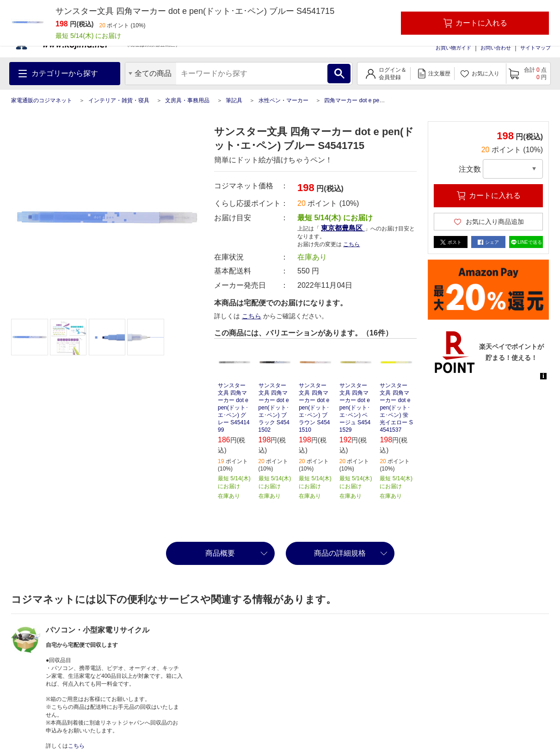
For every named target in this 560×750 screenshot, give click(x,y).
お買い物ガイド (453, 48)
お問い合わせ (496, 48)
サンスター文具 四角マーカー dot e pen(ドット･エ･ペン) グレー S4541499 (234, 408)
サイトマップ (535, 48)
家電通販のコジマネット (42, 100)
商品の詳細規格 (340, 553)
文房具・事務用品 (187, 100)
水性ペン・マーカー (283, 100)
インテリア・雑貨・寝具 (119, 100)
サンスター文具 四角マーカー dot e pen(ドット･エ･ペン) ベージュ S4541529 (355, 408)
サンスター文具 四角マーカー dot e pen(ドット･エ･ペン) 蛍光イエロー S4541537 (396, 408)
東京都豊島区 (343, 228)
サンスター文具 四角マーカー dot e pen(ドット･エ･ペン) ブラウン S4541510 (314, 408)
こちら (351, 244)
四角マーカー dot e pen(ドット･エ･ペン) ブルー (384, 100)
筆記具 (234, 100)
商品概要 (220, 553)
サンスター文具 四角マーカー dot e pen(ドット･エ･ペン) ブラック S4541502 (274, 408)
